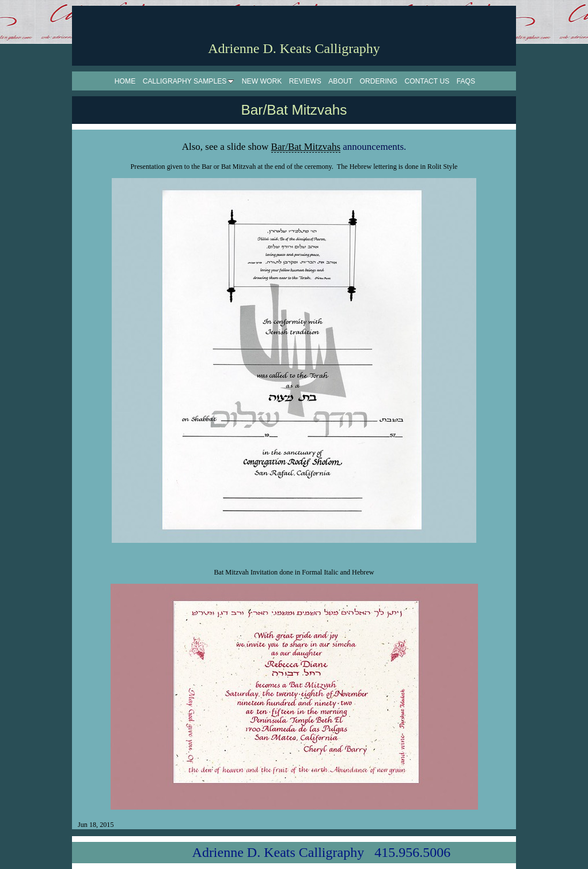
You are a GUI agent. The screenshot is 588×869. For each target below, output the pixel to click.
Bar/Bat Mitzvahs (306, 147)
